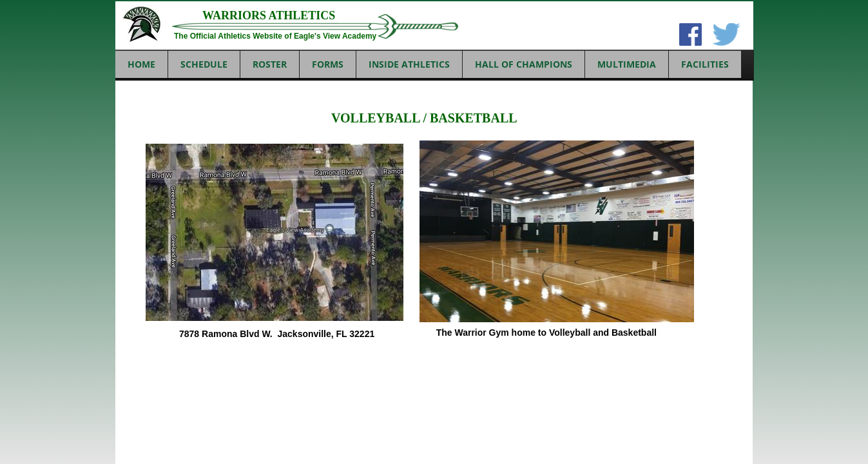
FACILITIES (705, 64)
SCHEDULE (204, 64)
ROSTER (270, 64)
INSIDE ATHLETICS (409, 64)
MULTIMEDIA (627, 64)
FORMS (328, 64)
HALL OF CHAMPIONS (524, 64)
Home (141, 64)
